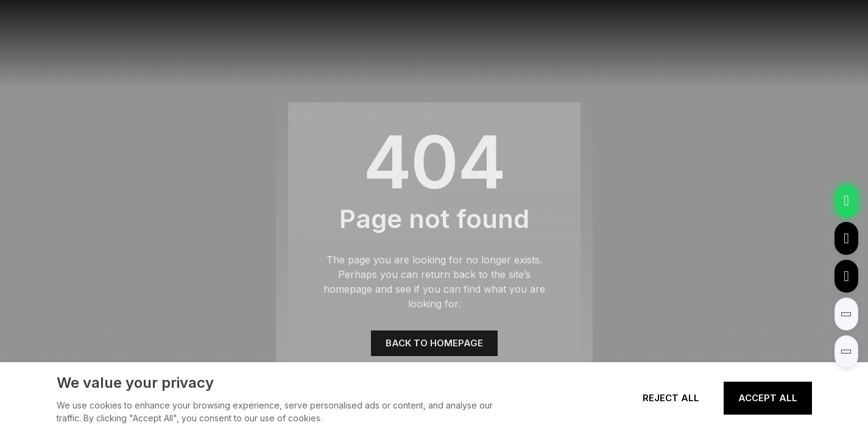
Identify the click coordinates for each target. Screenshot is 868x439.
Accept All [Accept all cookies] (768, 398)
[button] (846, 314)
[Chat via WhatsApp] (846, 201)
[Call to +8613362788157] (846, 276)
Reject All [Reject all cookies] (671, 398)
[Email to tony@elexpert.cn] (846, 238)
